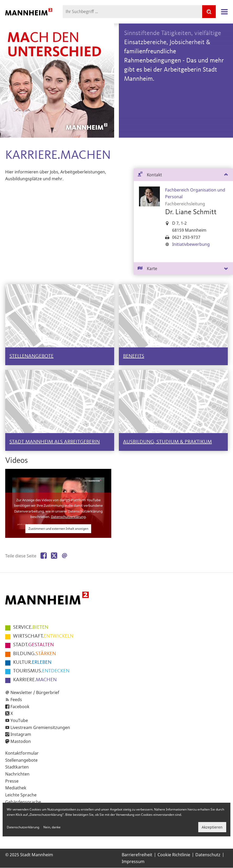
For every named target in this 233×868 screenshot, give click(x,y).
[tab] (183, 175)
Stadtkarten (17, 767)
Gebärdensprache (23, 802)
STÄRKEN (34, 654)
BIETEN (31, 627)
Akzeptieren (212, 827)
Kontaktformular (22, 753)
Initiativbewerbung (191, 244)
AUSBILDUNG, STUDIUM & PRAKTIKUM (167, 442)
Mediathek (16, 788)
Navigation (224, 12)
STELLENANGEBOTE (31, 356)
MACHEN (35, 680)
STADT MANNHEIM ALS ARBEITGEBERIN (55, 442)
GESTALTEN (33, 645)
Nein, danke (52, 827)
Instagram (21, 734)
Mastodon (21, 741)
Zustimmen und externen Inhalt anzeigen (58, 529)
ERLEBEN (32, 662)
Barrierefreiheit (137, 855)
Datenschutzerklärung (68, 517)
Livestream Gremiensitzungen (40, 727)
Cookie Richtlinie (174, 855)
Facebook (20, 707)
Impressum (133, 861)
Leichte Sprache (21, 795)
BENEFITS (134, 356)
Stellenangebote (21, 760)
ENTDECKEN (41, 671)
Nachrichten (17, 774)
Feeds (16, 700)
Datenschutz (208, 855)
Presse (12, 781)
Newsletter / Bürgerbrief (35, 692)
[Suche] (209, 12)
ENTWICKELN (43, 636)
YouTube (19, 720)
